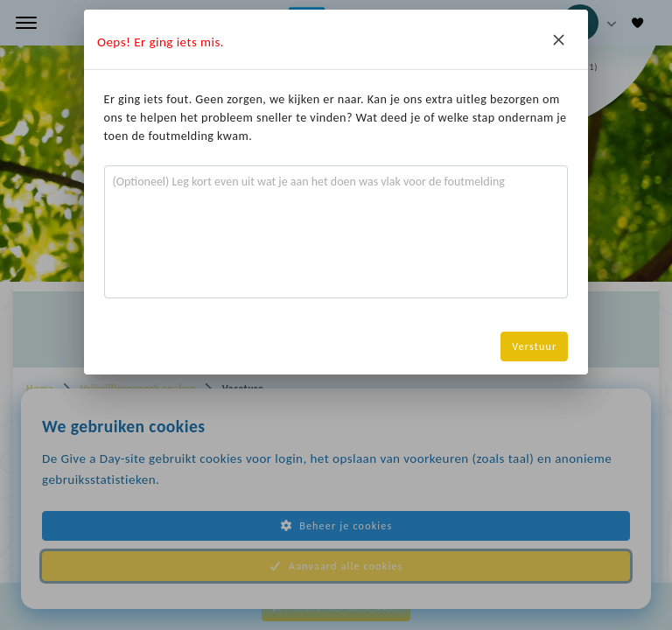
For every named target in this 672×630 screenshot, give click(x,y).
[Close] (558, 39)
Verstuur (534, 346)
